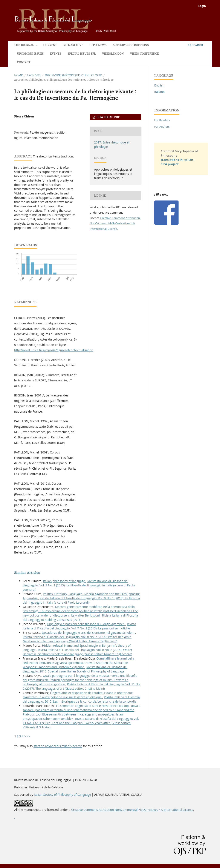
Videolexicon (113, 54)
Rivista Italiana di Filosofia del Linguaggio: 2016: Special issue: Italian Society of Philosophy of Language (75, 669)
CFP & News (98, 45)
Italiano (160, 92)
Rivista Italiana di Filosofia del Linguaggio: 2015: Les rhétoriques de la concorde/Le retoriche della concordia (81, 699)
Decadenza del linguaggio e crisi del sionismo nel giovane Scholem (89, 633)
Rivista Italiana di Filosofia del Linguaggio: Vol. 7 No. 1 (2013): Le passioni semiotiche (79, 626)
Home (18, 75)
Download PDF (108, 117)
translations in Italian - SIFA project (178, 162)
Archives (34, 75)
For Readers (162, 120)
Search (196, 45)
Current (50, 45)
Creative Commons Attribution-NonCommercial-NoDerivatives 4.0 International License (115, 223)
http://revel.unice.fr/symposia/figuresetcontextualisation (54, 350)
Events (56, 54)
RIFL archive (73, 45)
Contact (24, 62)
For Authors (162, 126)
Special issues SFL (82, 54)
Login (202, 6)
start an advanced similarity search (58, 746)
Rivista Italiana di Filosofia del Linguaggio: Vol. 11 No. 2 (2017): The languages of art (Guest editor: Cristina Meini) (82, 686)
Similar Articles (27, 572)
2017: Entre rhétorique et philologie (73, 75)
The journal (24, 45)
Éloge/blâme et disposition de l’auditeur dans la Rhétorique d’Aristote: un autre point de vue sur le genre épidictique (78, 695)
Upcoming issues (30, 54)
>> (28, 736)
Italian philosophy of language (64, 581)
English (159, 85)
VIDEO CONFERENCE (144, 54)
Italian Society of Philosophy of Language (63, 795)
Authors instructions (131, 45)
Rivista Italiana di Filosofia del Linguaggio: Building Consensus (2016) (80, 617)
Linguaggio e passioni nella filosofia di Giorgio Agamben (86, 624)
